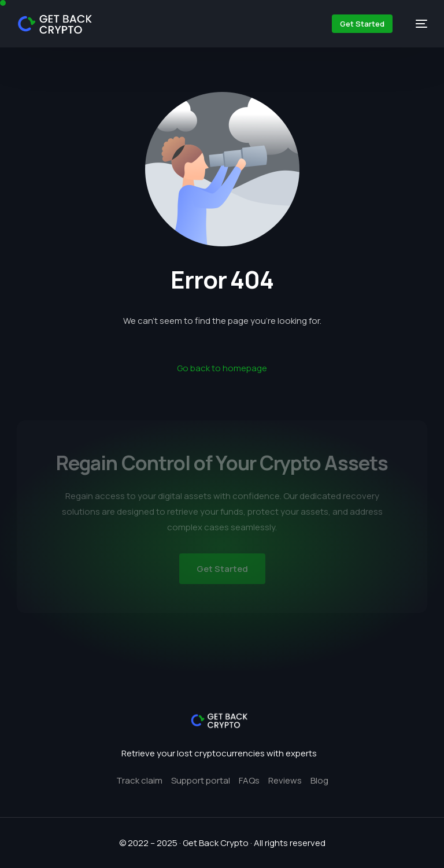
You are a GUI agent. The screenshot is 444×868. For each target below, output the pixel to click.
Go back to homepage (222, 368)
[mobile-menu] (416, 24)
